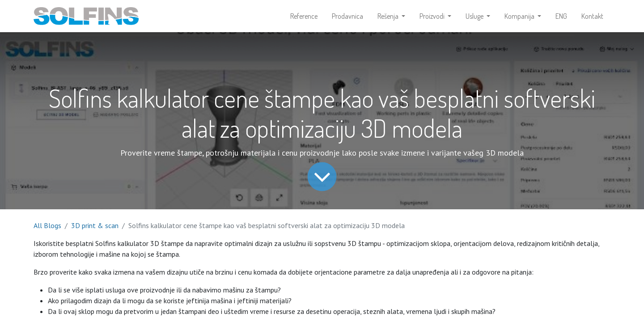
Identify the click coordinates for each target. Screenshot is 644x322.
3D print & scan (95, 225)
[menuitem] (304, 16)
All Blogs (47, 225)
